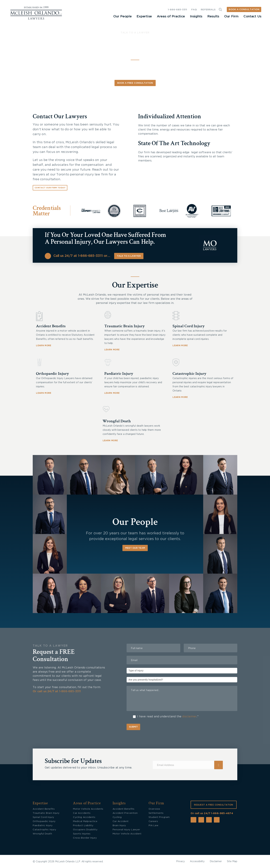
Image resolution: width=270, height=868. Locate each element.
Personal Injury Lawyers (131, 47)
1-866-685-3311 (178, 10)
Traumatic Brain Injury (124, 326)
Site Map (232, 861)
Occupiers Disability (85, 830)
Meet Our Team (135, 548)
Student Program (159, 817)
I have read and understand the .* (166, 717)
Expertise (144, 16)
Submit (133, 727)
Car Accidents (82, 813)
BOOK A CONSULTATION (244, 10)
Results (213, 16)
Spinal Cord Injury (189, 326)
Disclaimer (216, 861)
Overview (154, 809)
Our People (122, 16)
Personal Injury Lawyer (126, 830)
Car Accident (121, 821)
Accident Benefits (51, 326)
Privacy (180, 861)
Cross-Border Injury (85, 838)
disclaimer (189, 717)
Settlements (156, 813)
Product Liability (83, 826)
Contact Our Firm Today (50, 188)
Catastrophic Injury (189, 373)
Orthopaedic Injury (52, 373)
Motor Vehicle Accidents (88, 809)
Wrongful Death (117, 421)
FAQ (194, 10)
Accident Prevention (125, 813)
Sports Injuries (82, 834)
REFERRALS (208, 10)
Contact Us (252, 16)
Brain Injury (119, 826)
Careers (153, 821)
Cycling (117, 817)
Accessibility (197, 861)
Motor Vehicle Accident (127, 834)
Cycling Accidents (84, 817)
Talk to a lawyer (129, 256)
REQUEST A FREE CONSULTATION (214, 805)
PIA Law (154, 826)
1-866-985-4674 (222, 813)
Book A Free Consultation (135, 83)
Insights (196, 16)
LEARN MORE (44, 346)
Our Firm (231, 16)
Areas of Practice (171, 16)
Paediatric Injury (119, 373)
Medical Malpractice (85, 821)
